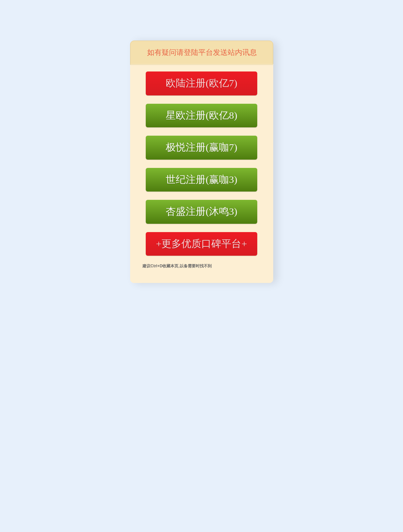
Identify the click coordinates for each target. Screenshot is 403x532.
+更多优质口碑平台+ (202, 244)
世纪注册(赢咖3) (201, 179)
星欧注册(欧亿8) (201, 115)
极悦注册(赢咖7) (201, 147)
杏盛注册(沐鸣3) (201, 211)
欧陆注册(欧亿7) (201, 83)
